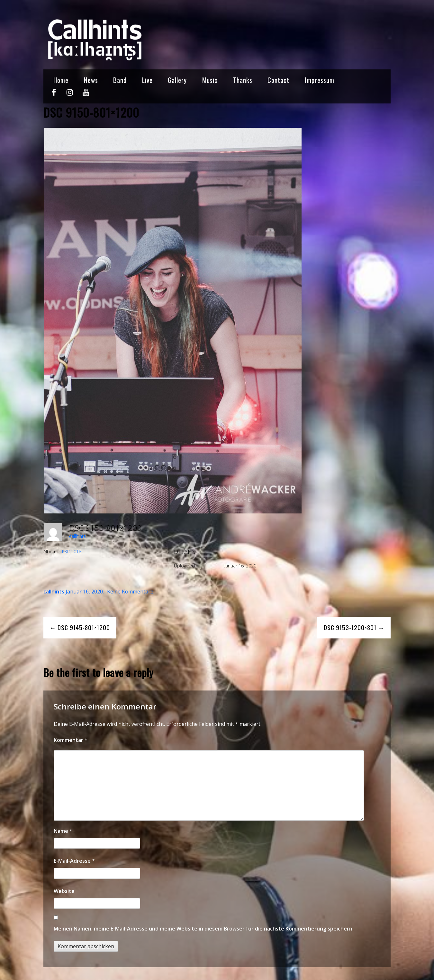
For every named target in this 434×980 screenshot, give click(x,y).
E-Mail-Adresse (74, 861)
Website (64, 891)
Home (61, 80)
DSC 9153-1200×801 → (354, 627)
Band (120, 80)
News (91, 80)
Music (210, 80)
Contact (278, 80)
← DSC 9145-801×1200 (80, 627)
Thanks (243, 80)
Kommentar (71, 740)
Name (63, 831)
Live (147, 80)
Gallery (177, 80)
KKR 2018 (72, 552)
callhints (77, 536)
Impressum (320, 80)
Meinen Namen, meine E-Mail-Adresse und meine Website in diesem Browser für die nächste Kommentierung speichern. (204, 929)
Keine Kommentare (130, 592)
